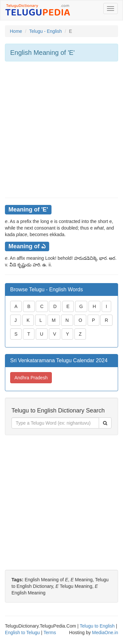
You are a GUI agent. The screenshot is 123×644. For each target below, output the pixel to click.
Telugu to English (97, 626)
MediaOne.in (105, 633)
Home (16, 31)
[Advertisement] (61, 130)
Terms (50, 633)
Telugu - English (46, 31)
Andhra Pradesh (31, 378)
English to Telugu (22, 633)
